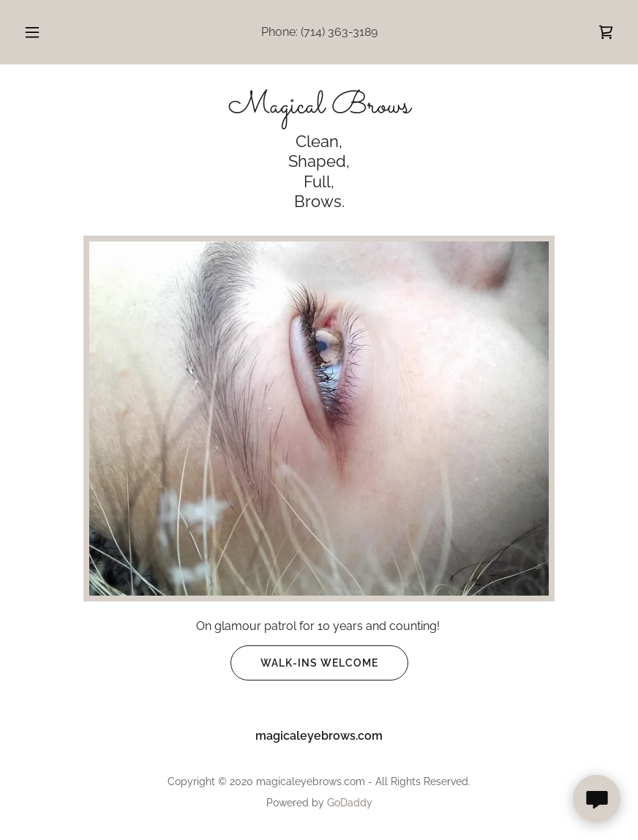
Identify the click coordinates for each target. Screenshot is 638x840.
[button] (44, 32)
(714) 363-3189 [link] (339, 32)
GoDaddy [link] (350, 803)
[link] (606, 32)
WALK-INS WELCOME (304, 663)
